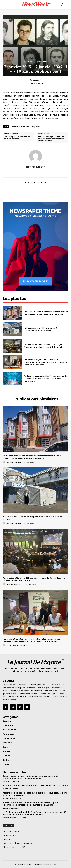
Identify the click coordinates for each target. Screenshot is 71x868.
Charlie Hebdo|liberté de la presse (26, 127)
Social (5, 808)
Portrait (42, 62)
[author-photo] (4, 462)
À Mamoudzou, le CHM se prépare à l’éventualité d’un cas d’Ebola (41, 329)
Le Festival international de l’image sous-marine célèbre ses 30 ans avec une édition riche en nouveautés (46, 379)
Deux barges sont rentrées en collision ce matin (17, 138)
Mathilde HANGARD (14, 462)
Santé (5, 789)
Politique (7, 799)
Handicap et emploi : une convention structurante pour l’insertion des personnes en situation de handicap (46, 362)
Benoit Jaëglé (36, 80)
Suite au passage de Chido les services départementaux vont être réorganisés (51, 139)
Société (6, 782)
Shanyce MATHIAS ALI (15, 584)
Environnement (9, 818)
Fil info (28, 62)
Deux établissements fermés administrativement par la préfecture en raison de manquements (46, 313)
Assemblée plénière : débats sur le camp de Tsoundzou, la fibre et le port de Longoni (44, 346)
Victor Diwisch (12, 645)
